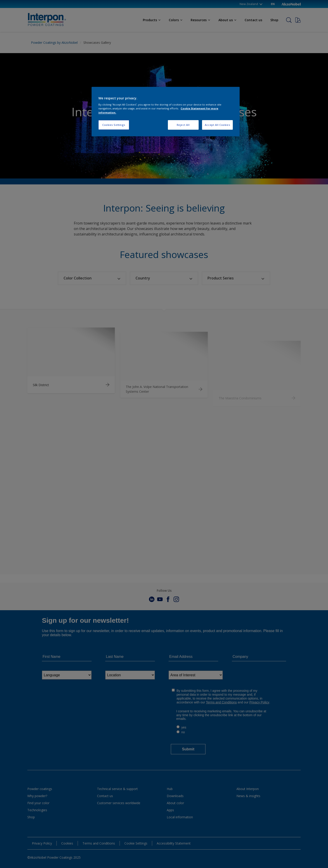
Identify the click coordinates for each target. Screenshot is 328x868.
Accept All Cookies (217, 125)
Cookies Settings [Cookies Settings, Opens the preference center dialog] (114, 125)
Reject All (183, 125)
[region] (166, 112)
